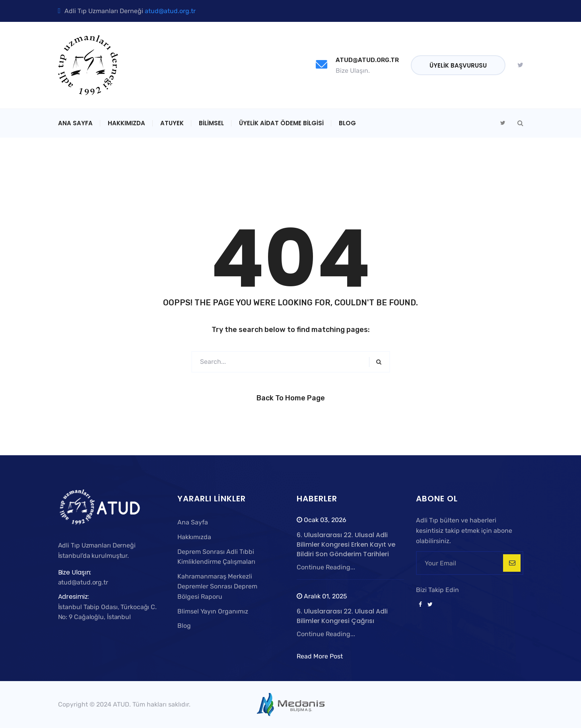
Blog (347, 123)
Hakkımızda (126, 123)
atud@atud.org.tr (170, 11)
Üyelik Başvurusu (458, 65)
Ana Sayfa (75, 123)
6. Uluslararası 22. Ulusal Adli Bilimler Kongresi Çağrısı (342, 616)
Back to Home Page (291, 398)
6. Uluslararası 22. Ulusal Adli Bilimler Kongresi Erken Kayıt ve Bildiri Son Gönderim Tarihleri (346, 545)
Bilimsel (211, 123)
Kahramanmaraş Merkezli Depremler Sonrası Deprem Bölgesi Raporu (217, 586)
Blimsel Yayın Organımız (213, 611)
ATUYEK (172, 123)
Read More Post (320, 656)
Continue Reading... (326, 567)
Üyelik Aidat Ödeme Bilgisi (281, 123)
